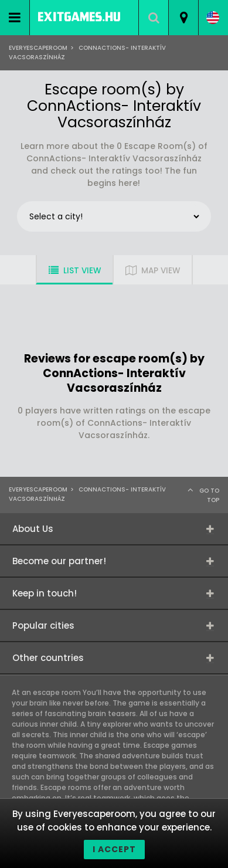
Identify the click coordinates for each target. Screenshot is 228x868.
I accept (114, 849)
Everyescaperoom (38, 48)
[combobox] (183, 18)
